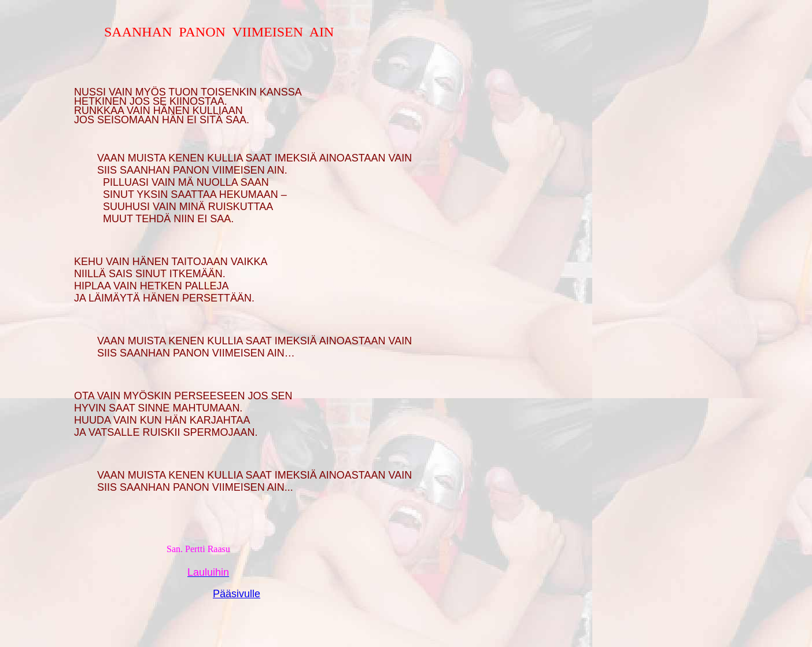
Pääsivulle (237, 594)
